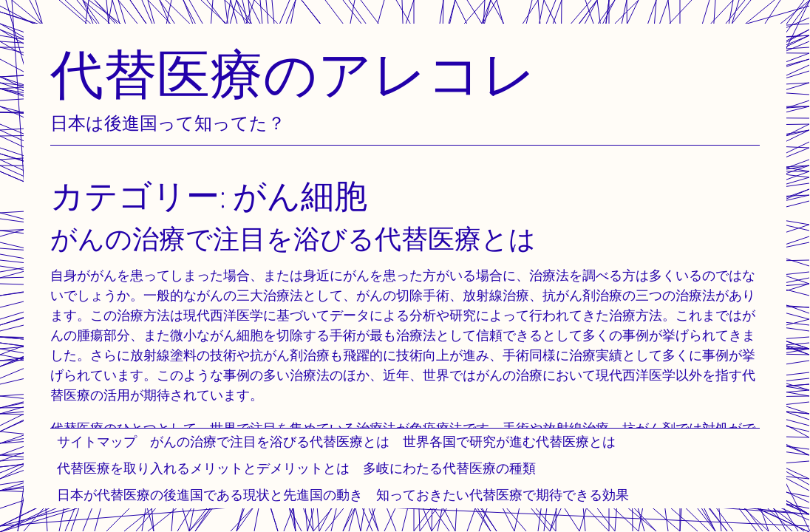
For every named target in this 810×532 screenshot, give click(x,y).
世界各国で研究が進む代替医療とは (509, 441)
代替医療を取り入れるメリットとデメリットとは (203, 468)
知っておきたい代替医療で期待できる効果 (503, 495)
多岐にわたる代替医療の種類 (449, 468)
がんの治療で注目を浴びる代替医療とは (270, 441)
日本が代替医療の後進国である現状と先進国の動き (210, 495)
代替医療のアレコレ (293, 74)
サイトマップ (97, 441)
